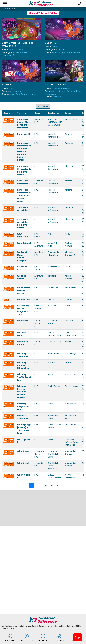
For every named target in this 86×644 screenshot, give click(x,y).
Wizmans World (22, 334)
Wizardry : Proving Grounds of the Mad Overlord (23, 392)
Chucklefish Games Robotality (53, 466)
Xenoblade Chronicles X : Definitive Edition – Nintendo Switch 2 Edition (24, 152)
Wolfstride (23, 321)
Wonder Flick (24, 300)
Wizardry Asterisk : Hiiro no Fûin (23, 365)
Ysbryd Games (68, 277)
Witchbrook (23, 451)
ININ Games (70, 425)
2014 (84, 300)
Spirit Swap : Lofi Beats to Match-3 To (18, 44)
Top (77, 637)
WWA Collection (22, 235)
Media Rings (53, 353)
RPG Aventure (39, 245)
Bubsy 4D (51, 43)
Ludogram (52, 267)
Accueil (5, 9)
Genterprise (71, 374)
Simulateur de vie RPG (39, 454)
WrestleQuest (24, 243)
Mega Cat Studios (52, 245)
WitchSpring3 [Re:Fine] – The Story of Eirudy (24, 429)
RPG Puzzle (37, 235)
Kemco (68, 342)
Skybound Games (70, 245)
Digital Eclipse (54, 386)
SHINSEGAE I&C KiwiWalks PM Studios (72, 442)
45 (46, 486)
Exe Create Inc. (55, 342)
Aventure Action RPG (39, 323)
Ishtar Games (71, 267)
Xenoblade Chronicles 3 (23, 182)
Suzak (50, 374)
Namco (68, 134)
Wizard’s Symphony (23, 417)
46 (52, 486)
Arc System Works (53, 417)
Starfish (51, 363)
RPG (36, 134)
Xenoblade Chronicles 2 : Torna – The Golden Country (24, 196)
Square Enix (53, 288)
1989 (84, 306)
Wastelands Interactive (53, 254)
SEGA (68, 306)
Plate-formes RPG (38, 309)
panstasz (52, 276)
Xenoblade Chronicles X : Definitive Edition (24, 170)
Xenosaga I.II (24, 134)
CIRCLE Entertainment (54, 476)
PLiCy (50, 234)
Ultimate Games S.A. (70, 254)
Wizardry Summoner (23, 355)
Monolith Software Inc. (54, 135)
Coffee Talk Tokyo (56, 84)
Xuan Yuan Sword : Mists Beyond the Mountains (24, 124)
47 (58, 486)
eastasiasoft (71, 119)
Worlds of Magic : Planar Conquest (22, 256)
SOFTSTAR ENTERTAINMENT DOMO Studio (55, 122)
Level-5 (51, 300)
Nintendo (69, 143)
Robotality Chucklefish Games (53, 454)
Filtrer (43, 106)
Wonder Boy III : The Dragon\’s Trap (23, 310)
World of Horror (21, 277)
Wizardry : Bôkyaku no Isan (23, 407)
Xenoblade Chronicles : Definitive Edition (23, 224)
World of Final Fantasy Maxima (24, 291)
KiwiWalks (52, 439)
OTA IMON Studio (52, 322)
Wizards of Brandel (23, 343)
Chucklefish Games (70, 453)
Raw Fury (69, 321)
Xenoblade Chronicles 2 (23, 209)
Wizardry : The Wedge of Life (24, 377)
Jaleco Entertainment (54, 334)
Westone (52, 306)
